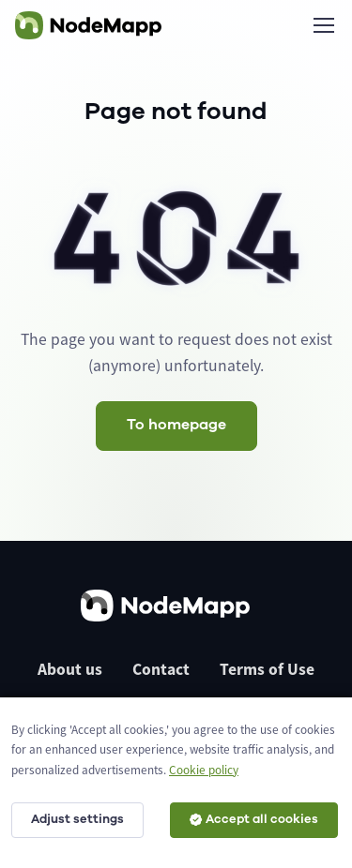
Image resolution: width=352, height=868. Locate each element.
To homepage (176, 425)
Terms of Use (267, 669)
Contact (161, 669)
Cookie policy (204, 770)
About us (70, 669)
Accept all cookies (254, 819)
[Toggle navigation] (323, 25)
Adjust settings (77, 819)
